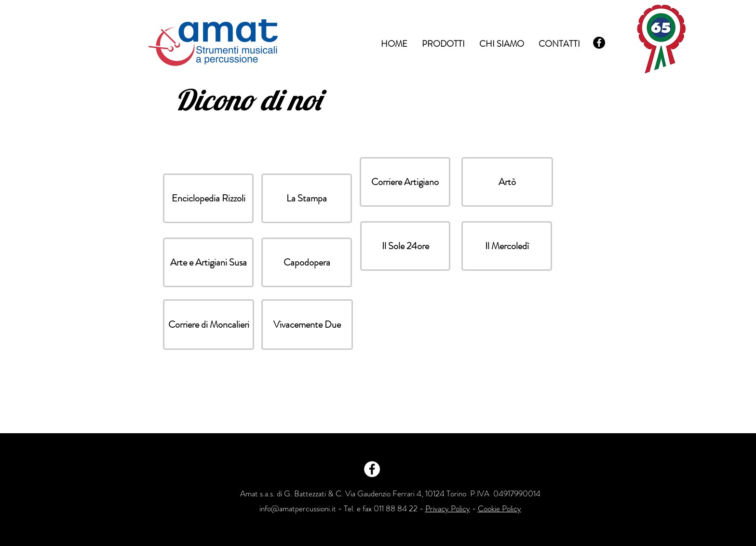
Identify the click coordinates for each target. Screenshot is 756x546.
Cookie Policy (499, 508)
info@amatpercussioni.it (298, 508)
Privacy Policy (448, 508)
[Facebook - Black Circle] (599, 43)
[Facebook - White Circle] (372, 469)
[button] (208, 198)
